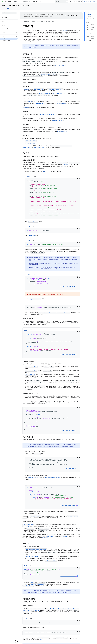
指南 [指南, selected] (8, 9)
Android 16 (26, 89)
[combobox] (62, 2)
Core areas (12, 5)
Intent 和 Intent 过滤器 (61, 66)
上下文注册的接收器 (62, 131)
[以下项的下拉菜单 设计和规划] (30, 2)
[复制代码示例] (79, 179)
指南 (53, 21)
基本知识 (16, 2)
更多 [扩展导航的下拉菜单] (41, 2)
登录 (94, 2)
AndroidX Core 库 (46, 172)
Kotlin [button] (35, 176)
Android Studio (88, 2)
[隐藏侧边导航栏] (16, 642)
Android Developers (26, 21)
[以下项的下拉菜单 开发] (37, 2)
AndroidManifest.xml (71, 469)
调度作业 (68, 446)
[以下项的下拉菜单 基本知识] (20, 2)
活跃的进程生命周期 (61, 103)
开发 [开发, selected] (34, 2)
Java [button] (34, 226)
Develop (4, 5)
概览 (3, 9)
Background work (23, 5)
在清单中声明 (26, 108)
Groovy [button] (29, 176)
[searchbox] (9, 13)
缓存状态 (30, 102)
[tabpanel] (53, 198)
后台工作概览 (45, 538)
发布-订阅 (64, 31)
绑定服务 (34, 48)
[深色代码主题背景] (78, 179)
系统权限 (41, 640)
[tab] (29, 176)
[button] (8, 21)
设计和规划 (26, 2)
